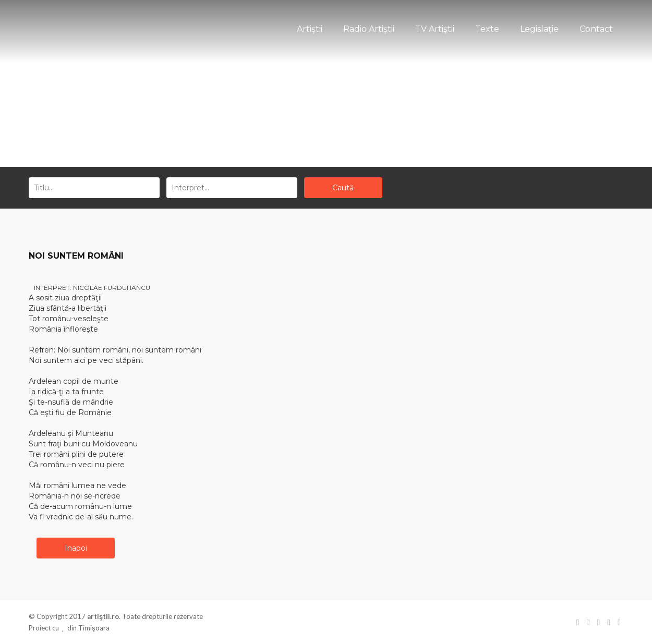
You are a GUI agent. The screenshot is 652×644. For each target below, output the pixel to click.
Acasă (307, 126)
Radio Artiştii (369, 29)
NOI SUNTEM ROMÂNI (76, 256)
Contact (596, 29)
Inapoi (76, 548)
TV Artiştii (435, 29)
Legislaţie (539, 29)
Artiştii (310, 29)
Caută (343, 188)
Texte (487, 29)
